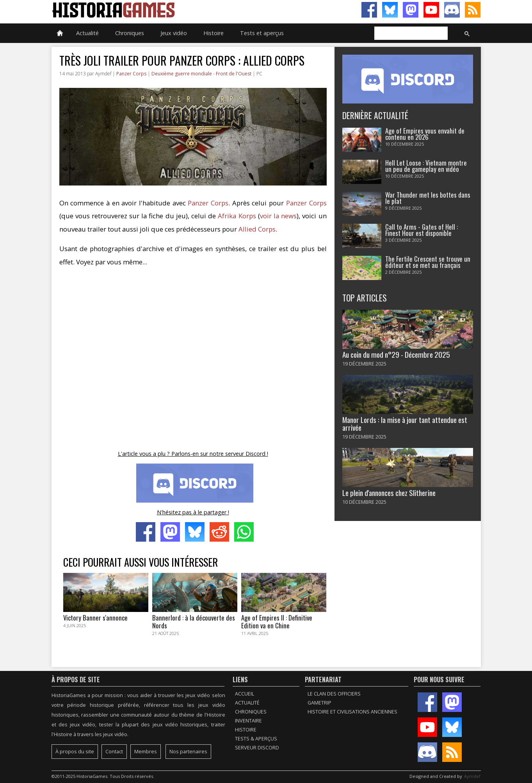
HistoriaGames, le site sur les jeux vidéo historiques (159, 10)
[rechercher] (410, 34)
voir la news (278, 216)
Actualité (87, 33)
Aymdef (472, 776)
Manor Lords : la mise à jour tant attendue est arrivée (405, 423)
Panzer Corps (131, 74)
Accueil (245, 694)
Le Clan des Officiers (334, 694)
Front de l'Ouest (234, 74)
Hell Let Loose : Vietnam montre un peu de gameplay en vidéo (426, 166)
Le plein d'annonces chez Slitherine (389, 493)
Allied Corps (257, 229)
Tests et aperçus (262, 33)
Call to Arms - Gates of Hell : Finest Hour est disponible (422, 230)
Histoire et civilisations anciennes (352, 712)
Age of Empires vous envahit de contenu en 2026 (425, 134)
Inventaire (248, 721)
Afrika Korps (237, 216)
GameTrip (319, 703)
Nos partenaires (188, 752)
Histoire (214, 33)
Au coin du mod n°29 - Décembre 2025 (396, 354)
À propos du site (75, 752)
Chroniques (130, 33)
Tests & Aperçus (256, 739)
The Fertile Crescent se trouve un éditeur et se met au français (428, 262)
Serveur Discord (257, 748)
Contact (114, 752)
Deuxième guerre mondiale (182, 74)
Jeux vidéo (174, 33)
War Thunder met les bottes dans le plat (428, 198)
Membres (146, 752)
